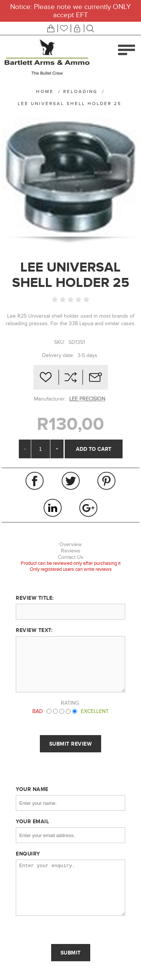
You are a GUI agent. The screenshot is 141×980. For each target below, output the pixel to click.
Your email (32, 821)
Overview (70, 544)
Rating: (70, 703)
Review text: (34, 630)
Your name (32, 789)
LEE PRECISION (87, 399)
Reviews (71, 551)
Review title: (35, 598)
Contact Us (71, 557)
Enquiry (28, 854)
